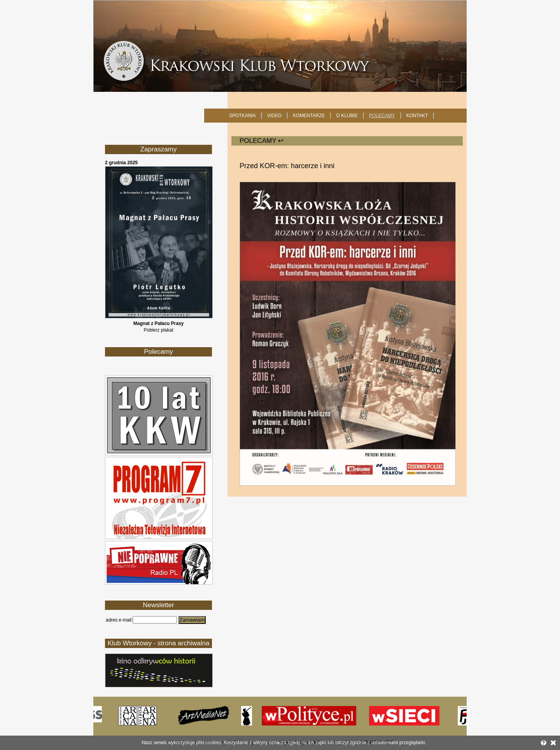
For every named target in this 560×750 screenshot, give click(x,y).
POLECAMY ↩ (262, 141)
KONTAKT (417, 116)
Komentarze (309, 116)
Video (274, 116)
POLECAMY (382, 116)
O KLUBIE (347, 116)
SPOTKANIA (242, 116)
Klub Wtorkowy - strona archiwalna (159, 643)
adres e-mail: (119, 620)
